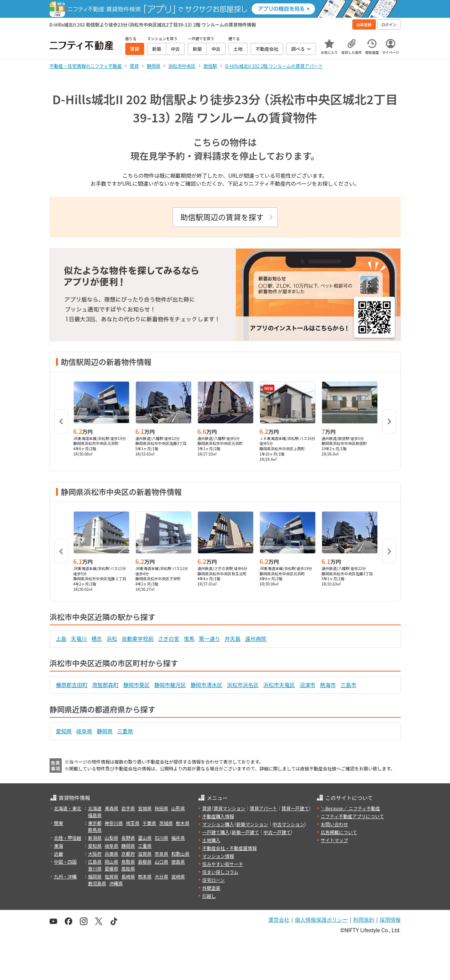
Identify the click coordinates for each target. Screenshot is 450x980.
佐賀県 (112, 876)
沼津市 (308, 685)
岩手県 (128, 808)
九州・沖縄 (65, 876)
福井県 (178, 838)
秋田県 (162, 808)
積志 (97, 639)
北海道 (95, 808)
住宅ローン (213, 880)
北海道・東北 (68, 808)
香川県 (95, 868)
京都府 (128, 854)
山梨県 (112, 838)
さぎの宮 (169, 639)
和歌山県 (181, 854)
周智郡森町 (106, 685)
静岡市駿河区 (170, 685)
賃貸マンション (229, 808)
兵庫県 (112, 854)
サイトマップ (334, 840)
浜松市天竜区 (279, 685)
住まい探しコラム (220, 872)
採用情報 (390, 920)
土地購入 (211, 840)
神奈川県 (114, 823)
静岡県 (105, 731)
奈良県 (162, 854)
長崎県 (128, 876)
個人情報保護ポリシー (321, 920)
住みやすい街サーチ (223, 864)
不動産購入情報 (218, 816)
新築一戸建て (245, 832)
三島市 (349, 685)
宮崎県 (178, 876)
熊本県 (145, 876)
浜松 (112, 639)
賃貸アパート (263, 808)
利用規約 (364, 920)
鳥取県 (128, 862)
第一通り (210, 639)
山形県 (178, 808)
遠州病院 (256, 639)
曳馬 (189, 639)
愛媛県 (112, 868)
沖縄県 (116, 883)
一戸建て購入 (216, 832)
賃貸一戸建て (295, 808)
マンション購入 (218, 824)
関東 (59, 823)
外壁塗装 (211, 888)
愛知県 (64, 731)
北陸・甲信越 (68, 838)
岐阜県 (84, 731)
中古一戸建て (277, 832)
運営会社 (279, 920)
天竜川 (79, 639)
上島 (61, 639)
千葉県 (149, 823)
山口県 (162, 862)
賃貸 (207, 808)
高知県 (128, 868)
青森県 (112, 808)
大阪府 (95, 854)
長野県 (128, 838)
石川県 (162, 838)
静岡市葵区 (137, 685)
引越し (209, 896)
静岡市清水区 (207, 685)
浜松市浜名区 (243, 685)
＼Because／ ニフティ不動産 (350, 808)
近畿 (59, 854)
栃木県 (183, 823)
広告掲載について (339, 832)
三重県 (125, 731)
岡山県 (112, 862)
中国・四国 (65, 862)
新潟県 (95, 838)
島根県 (145, 862)
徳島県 (178, 862)
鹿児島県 (97, 883)
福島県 (95, 815)
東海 (59, 846)
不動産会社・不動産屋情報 (229, 848)
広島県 (95, 862)
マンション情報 (218, 856)
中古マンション (288, 824)
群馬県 (95, 830)
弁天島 (233, 639)
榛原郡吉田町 (72, 685)
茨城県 (166, 823)
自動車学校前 (138, 639)
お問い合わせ (334, 824)
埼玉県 (133, 823)
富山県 (145, 838)
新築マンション (252, 824)
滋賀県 (145, 854)
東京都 (95, 823)
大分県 (162, 876)
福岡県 (95, 876)
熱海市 (328, 685)
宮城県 (145, 808)
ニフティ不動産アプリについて (352, 816)
